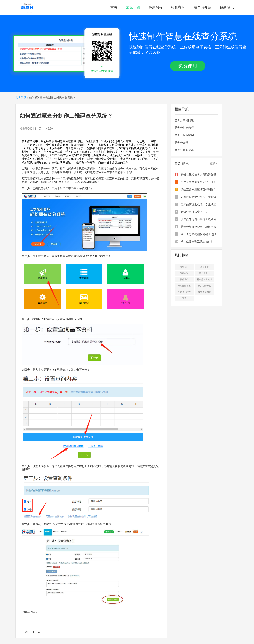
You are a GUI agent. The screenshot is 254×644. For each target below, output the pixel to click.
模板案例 (178, 7)
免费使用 (188, 66)
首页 (114, 7)
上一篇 (24, 632)
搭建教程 (156, 7)
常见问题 (133, 7)
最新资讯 (227, 7)
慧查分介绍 (203, 7)
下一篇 (36, 632)
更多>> (214, 163)
